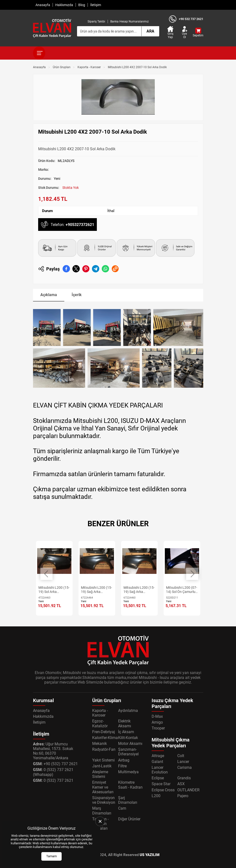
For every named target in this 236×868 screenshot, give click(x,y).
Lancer (183, 762)
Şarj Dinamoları (128, 800)
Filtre (122, 766)
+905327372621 (80, 225)
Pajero (183, 796)
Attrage (158, 756)
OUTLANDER (188, 790)
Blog (82, 5)
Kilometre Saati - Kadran (130, 785)
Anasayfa (43, 5)
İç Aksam (126, 732)
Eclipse (158, 778)
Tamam (51, 856)
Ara (150, 31)
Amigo (157, 722)
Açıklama (49, 295)
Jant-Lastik (102, 766)
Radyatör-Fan (104, 749)
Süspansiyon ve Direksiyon (104, 800)
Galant (157, 762)
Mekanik (100, 744)
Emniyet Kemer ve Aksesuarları (103, 787)
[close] (100, 821)
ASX (181, 784)
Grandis (184, 778)
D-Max (157, 716)
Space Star (161, 784)
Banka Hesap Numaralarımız (129, 21)
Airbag (124, 760)
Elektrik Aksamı (125, 723)
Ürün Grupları (62, 67)
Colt (181, 756)
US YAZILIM (150, 855)
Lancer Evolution (160, 770)
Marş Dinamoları (102, 811)
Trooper (158, 728)
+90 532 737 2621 (191, 19)
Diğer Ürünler (129, 819)
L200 (156, 796)
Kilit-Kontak (128, 738)
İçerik (77, 295)
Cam (122, 808)
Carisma (185, 767)
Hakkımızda (64, 5)
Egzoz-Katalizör (100, 723)
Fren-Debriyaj (104, 732)
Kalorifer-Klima (105, 738)
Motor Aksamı (130, 744)
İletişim (96, 5)
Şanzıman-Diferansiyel (128, 752)
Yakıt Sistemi (103, 760)
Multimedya (128, 772)
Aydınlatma (128, 711)
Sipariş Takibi (96, 21)
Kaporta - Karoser (89, 67)
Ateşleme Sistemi (100, 774)
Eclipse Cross (163, 790)
